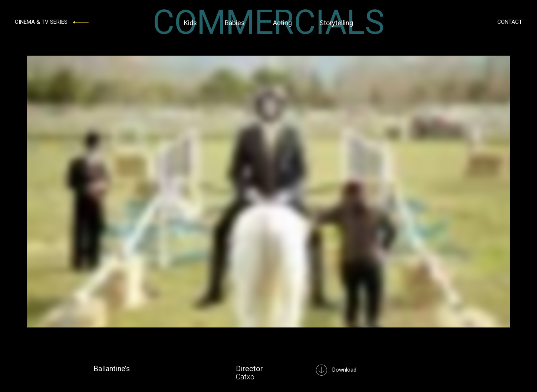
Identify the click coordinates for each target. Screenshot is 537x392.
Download (336, 370)
